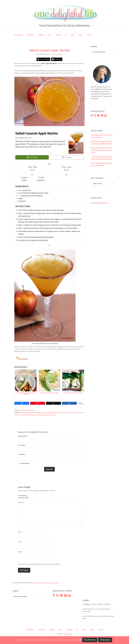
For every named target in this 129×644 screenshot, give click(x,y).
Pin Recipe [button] (67, 158)
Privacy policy (106, 640)
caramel (38, 412)
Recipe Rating (22, 495)
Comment (21, 502)
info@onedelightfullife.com (100, 203)
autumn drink (31, 412)
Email (20, 541)
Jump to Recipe (43, 59)
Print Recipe (57, 59)
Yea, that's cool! (90, 640)
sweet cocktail (51, 414)
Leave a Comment (58, 54)
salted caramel (30, 414)
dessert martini (70, 412)
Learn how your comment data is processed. (46, 582)
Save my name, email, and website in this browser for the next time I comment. (39, 564)
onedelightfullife (67, 633)
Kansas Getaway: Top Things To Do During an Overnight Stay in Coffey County (102, 150)
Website (20, 551)
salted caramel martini (40, 414)
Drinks (28, 410)
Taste (32, 410)
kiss (19, 414)
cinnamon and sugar (46, 412)
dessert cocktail (61, 412)
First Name (22, 445)
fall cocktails (79, 412)
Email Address (23, 436)
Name (20, 531)
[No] (127, 640)
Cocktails (23, 410)
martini (23, 414)
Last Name (22, 454)
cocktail (54, 412)
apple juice (25, 412)
